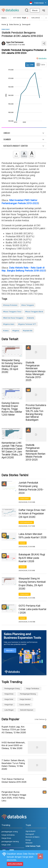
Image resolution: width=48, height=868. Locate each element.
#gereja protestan (10, 305)
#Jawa (6, 331)
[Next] (46, 18)
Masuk (35, 10)
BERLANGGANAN (15, 864)
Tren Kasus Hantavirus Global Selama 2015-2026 (14, 780)
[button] (38, 3)
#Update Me (28, 331)
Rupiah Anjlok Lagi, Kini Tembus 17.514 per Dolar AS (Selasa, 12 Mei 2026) (14, 730)
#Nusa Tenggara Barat (34, 312)
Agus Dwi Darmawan (15, 42)
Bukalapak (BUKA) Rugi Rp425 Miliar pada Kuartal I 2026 (32, 558)
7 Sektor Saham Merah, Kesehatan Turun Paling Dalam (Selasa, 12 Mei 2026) (13, 765)
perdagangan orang (12, 688)
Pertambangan (26, 522)
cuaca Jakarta (25, 705)
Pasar (23, 543)
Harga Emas (9, 694)
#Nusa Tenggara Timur (12, 312)
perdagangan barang (28, 694)
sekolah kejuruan (27, 710)
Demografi (26, 24)
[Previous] (42, 18)
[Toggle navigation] (44, 10)
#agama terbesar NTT (27, 324)
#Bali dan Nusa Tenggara (13, 318)
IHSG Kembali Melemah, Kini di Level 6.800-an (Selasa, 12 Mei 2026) (13, 745)
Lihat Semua (40, 719)
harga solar (9, 699)
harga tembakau (33, 688)
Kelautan (29, 843)
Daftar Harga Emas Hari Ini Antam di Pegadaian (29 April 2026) (32, 513)
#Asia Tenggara (28, 305)
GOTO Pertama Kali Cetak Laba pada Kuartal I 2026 (32, 609)
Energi (28, 840)
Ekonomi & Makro (33, 837)
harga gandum (25, 699)
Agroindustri (30, 831)
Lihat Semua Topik (33, 846)
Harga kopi (9, 705)
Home (4, 24)
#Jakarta (31, 318)
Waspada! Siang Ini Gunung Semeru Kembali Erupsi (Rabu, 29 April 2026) (32, 584)
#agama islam (9, 324)
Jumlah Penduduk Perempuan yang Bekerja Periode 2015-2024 (31, 488)
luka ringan (9, 710)
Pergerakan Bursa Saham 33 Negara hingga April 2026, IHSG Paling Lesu (14, 796)
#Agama (16, 331)
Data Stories (14, 24)
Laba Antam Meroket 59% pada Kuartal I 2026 (33, 536)
